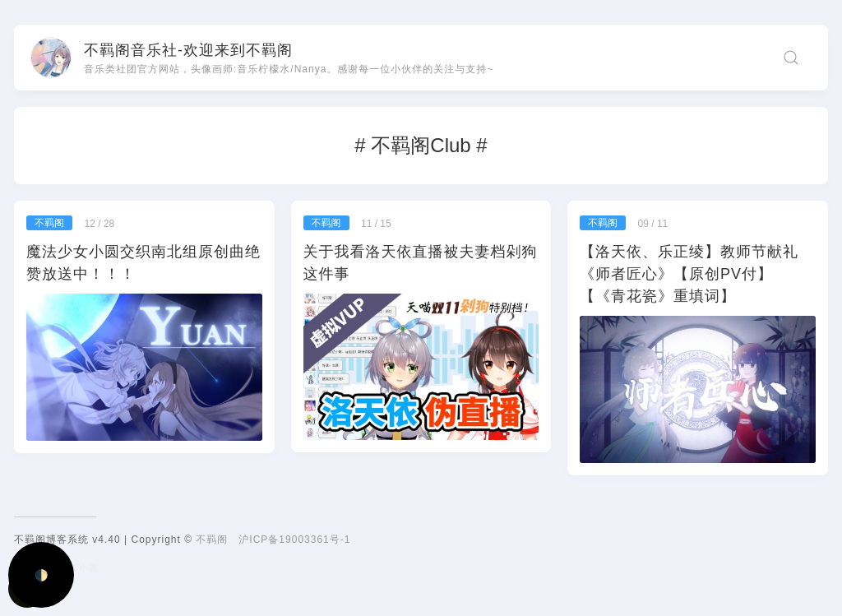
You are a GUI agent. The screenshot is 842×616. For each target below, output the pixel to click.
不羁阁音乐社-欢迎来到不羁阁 (188, 50)
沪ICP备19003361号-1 (294, 540)
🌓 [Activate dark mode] (42, 575)
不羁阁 (212, 540)
